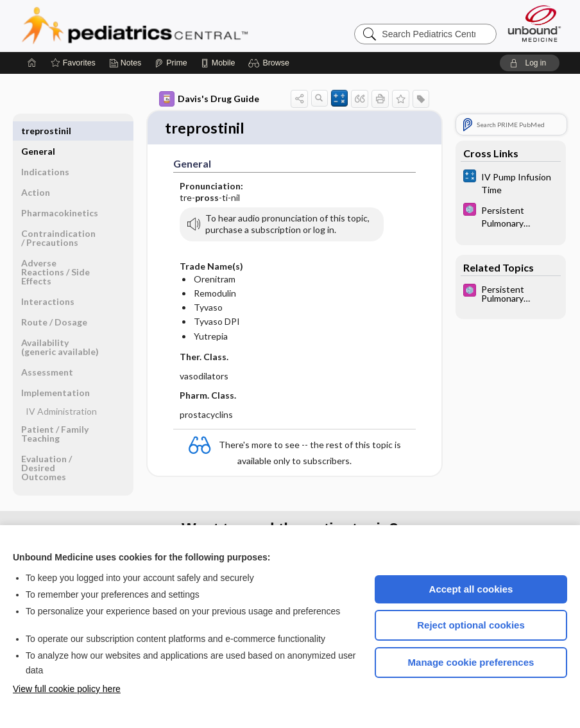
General (38, 131)
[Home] (32, 63)
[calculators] (511, 182)
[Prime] (171, 63)
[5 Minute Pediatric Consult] (511, 216)
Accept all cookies (471, 589)
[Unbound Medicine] (534, 23)
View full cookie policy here (67, 689)
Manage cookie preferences (471, 662)
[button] (270, 63)
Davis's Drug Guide (209, 99)
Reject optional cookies (471, 625)
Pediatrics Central (181, 26)
